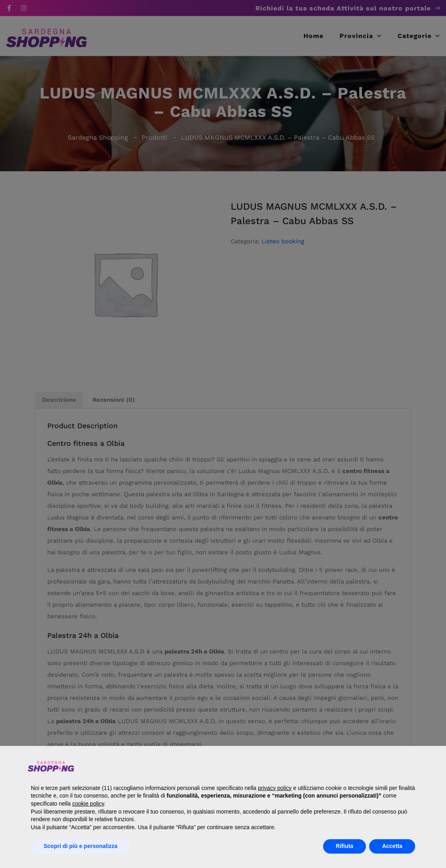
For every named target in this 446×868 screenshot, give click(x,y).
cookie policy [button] (88, 804)
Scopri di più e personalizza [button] (80, 846)
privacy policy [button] (275, 788)
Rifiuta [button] (345, 846)
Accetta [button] (392, 846)
